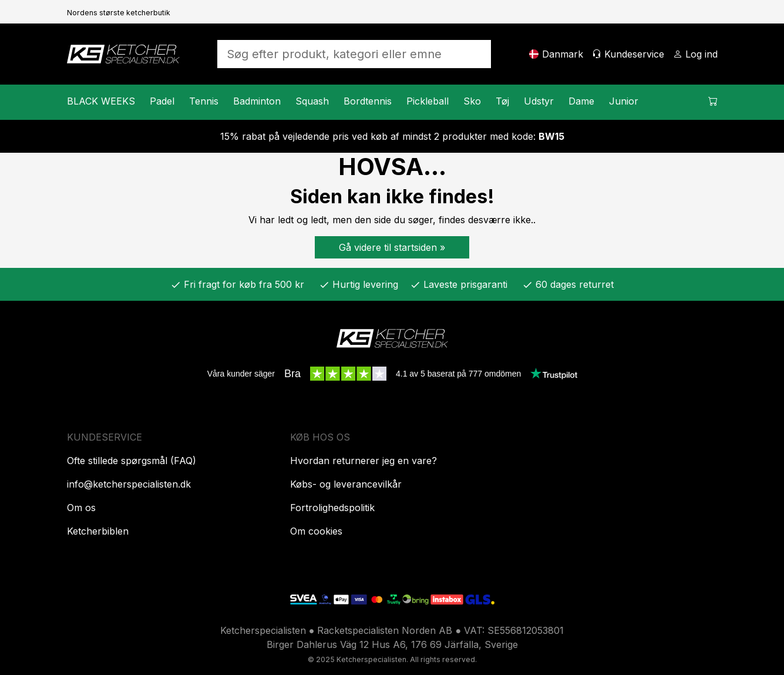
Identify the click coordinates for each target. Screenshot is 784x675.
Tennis (204, 101)
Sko (472, 101)
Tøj (502, 101)
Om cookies (316, 531)
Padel (162, 101)
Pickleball (428, 101)
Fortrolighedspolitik (332, 508)
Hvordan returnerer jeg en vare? (364, 461)
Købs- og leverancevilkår (346, 484)
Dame (581, 101)
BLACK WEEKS (101, 101)
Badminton (257, 101)
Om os (81, 508)
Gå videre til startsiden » (392, 247)
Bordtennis (368, 101)
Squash (312, 101)
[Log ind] (695, 54)
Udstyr (539, 101)
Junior (624, 101)
